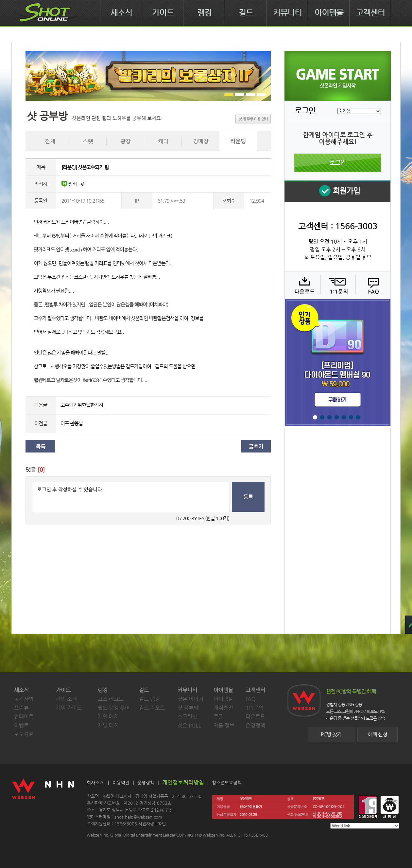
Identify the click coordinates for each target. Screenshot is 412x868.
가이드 (163, 13)
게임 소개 (66, 699)
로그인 (338, 163)
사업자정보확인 (152, 824)
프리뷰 (21, 708)
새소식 (121, 13)
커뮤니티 (287, 13)
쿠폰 (218, 717)
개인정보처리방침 (183, 782)
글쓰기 (256, 446)
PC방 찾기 (331, 734)
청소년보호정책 (227, 783)
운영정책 (255, 725)
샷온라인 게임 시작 (338, 76)
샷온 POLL (189, 725)
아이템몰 (329, 13)
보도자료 (24, 734)
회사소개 (95, 783)
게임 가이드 (69, 708)
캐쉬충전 (223, 708)
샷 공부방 (188, 708)
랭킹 (204, 13)
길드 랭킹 (149, 699)
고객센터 (370, 13)
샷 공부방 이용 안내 (253, 119)
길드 (246, 13)
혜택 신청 (378, 734)
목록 (41, 446)
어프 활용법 (72, 423)
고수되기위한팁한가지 (82, 405)
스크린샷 (187, 717)
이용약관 (121, 783)
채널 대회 (108, 725)
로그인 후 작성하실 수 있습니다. (131, 497)
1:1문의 (255, 708)
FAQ (372, 285)
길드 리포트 (152, 708)
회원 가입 (337, 191)
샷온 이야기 (190, 699)
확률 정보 (224, 725)
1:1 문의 (337, 285)
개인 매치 (108, 717)
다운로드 (302, 285)
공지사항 (24, 699)
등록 (248, 497)
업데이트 (24, 717)
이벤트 (21, 725)
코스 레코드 (111, 699)
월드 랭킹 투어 (114, 708)
